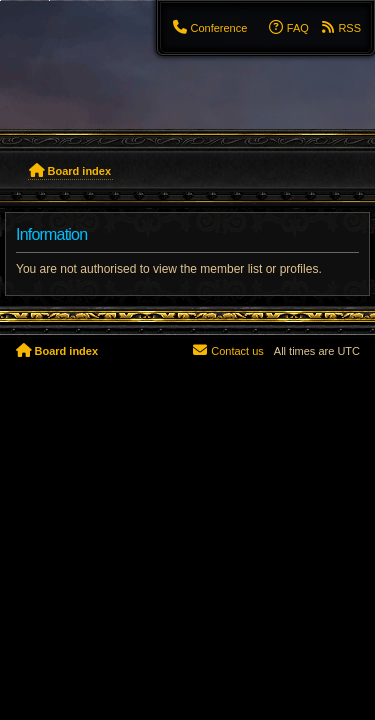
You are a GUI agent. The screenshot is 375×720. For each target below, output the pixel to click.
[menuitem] (209, 28)
